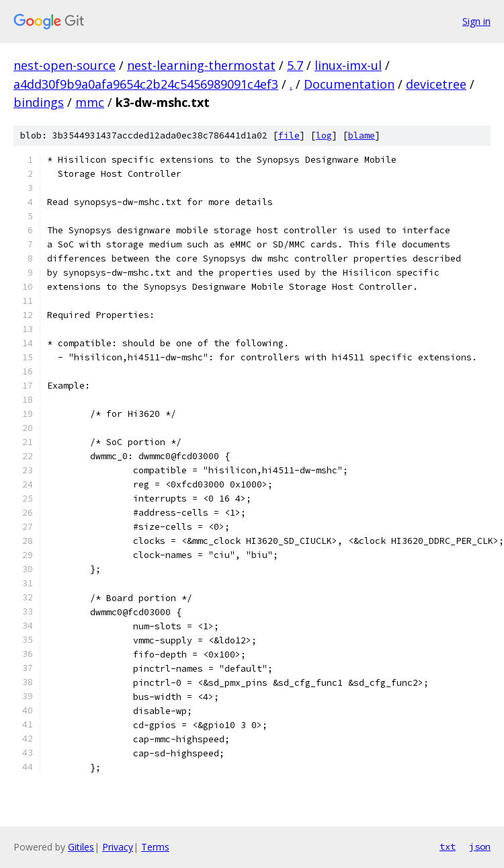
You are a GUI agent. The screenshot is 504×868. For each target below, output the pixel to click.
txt (448, 846)
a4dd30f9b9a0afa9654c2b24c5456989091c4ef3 (146, 84)
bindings (39, 102)
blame (362, 135)
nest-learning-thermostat (201, 65)
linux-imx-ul (348, 65)
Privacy (118, 847)
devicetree (436, 84)
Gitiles (81, 847)
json (480, 846)
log (324, 135)
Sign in (476, 21)
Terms (155, 847)
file (289, 135)
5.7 (295, 65)
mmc (90, 102)
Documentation (349, 84)
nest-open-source (65, 65)
